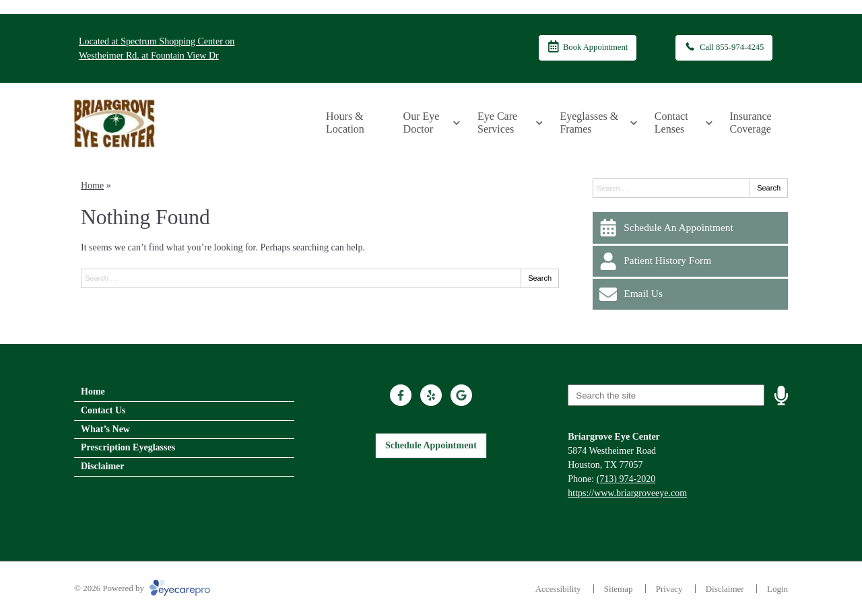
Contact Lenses (671, 123)
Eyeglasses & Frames (589, 123)
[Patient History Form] (690, 261)
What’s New (105, 429)
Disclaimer (103, 466)
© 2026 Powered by (142, 588)
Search (540, 278)
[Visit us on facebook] (401, 395)
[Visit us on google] (461, 395)
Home (92, 185)
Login (777, 589)
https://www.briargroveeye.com (627, 493)
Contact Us (103, 410)
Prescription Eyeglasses (128, 447)
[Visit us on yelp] (431, 395)
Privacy (669, 589)
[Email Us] (690, 294)
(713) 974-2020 (626, 479)
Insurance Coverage (751, 123)
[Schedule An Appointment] (690, 228)
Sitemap (619, 589)
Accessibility (558, 589)
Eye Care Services (497, 123)
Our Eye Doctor (422, 123)
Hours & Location (345, 123)
